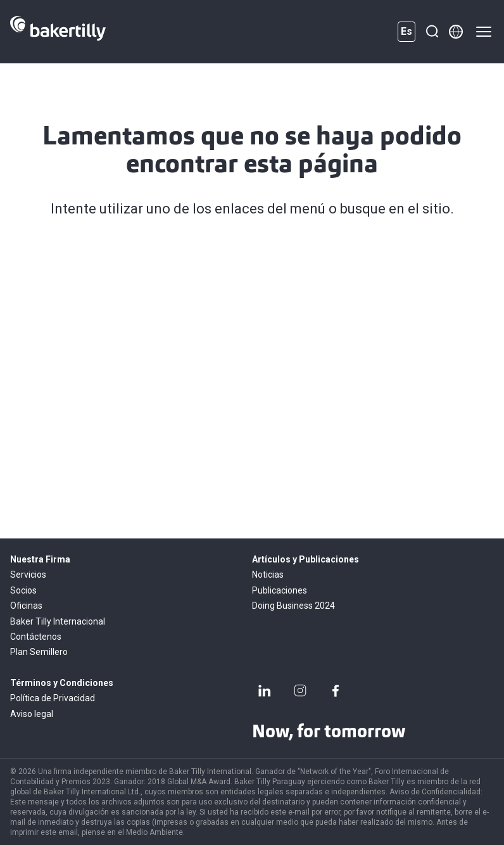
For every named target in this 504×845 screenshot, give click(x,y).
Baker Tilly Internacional (58, 621)
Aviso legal (32, 714)
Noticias (268, 575)
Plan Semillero (39, 652)
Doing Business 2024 (293, 606)
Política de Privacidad (53, 698)
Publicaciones (280, 590)
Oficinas (26, 606)
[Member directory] (456, 32)
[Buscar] (432, 32)
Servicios (28, 575)
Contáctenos (36, 637)
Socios (23, 590)
